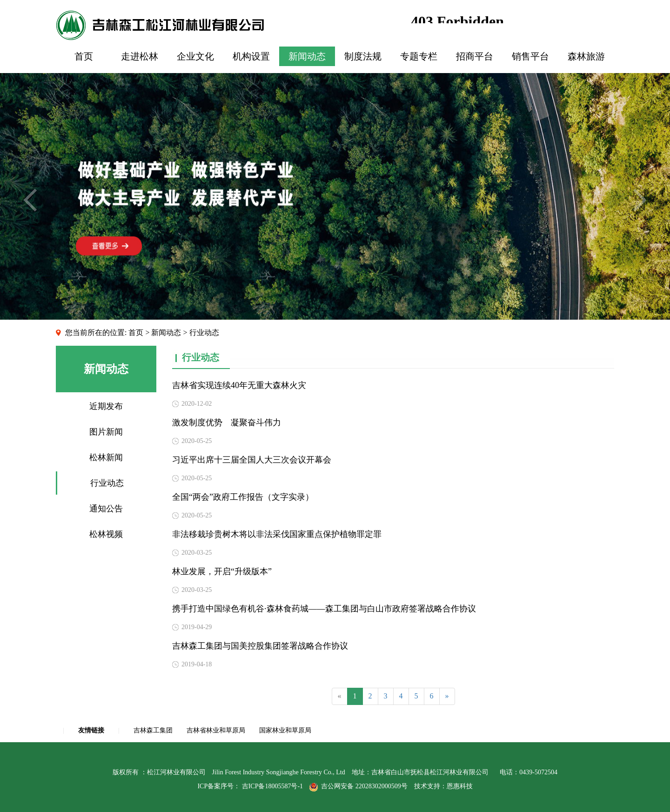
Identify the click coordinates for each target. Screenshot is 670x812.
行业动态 (107, 483)
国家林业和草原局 (285, 730)
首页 (84, 56)
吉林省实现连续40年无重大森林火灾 (239, 385)
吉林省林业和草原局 (216, 730)
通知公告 (106, 509)
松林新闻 (106, 457)
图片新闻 (106, 432)
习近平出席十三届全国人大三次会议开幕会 (252, 460)
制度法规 (363, 56)
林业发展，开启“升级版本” (222, 571)
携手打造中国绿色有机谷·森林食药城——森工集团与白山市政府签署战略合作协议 (324, 609)
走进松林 (140, 56)
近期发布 (106, 406)
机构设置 (251, 56)
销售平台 (530, 56)
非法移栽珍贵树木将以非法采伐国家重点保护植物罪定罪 (277, 534)
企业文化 (195, 56)
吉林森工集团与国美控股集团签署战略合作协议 (260, 646)
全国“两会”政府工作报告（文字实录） (243, 497)
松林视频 (106, 534)
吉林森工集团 (153, 730)
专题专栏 (419, 56)
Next (640, 200)
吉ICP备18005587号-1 (272, 786)
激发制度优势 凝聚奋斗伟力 (227, 423)
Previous (30, 200)
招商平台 (475, 56)
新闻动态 (307, 56)
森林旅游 (586, 56)
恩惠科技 (460, 786)
